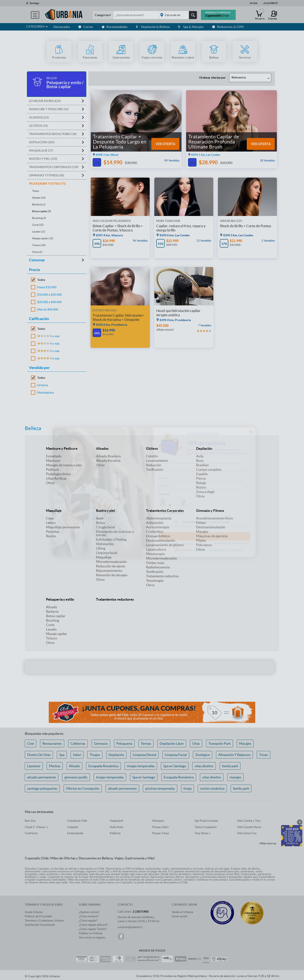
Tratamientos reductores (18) (53, 134)
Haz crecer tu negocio (92, 938)
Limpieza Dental (144, 755)
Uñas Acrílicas (56, 478)
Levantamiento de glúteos (165, 545)
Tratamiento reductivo (162, 576)
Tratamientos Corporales (165, 511)
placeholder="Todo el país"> (177, 15)
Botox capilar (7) (42, 211)
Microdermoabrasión (112, 562)
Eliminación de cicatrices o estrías (115, 533)
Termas (146, 743)
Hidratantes (105, 544)
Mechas (55, 766)
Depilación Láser (172, 743)
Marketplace (46, 393)
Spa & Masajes (191, 27)
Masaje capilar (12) (43, 238)
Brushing (53, 620)
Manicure (53, 461)
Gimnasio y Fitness (210, 511)
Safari (77, 755)
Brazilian (202, 465)
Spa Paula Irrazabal (206, 821)
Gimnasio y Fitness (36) (47, 175)
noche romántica (212, 788)
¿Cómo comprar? (89, 916)
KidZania (115, 833)
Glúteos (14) (38, 126)
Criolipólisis (155, 532)
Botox (100, 523)
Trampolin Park (220, 743)
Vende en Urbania (182, 912)
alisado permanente (42, 777)
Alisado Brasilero (108, 456)
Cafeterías (78, 743)
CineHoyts (31, 833)
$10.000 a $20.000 (50, 295)
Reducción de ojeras (111, 566)
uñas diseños (204, 766)
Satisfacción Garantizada (40, 925)
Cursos (86, 27)
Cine (31, 743)
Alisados (102, 448)
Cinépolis (73, 827)
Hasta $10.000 (47, 287)
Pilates (201, 540)
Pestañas (53, 532)
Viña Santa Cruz (247, 833)
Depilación (204, 448)
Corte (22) (38, 225)
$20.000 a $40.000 (50, 302)
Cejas (50, 518)
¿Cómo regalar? (88, 921)
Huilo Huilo (116, 827)
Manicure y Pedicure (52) (49, 109)
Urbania (43, 385)
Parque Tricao (161, 833)
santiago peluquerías (42, 788)
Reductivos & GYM (228, 27)
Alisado (52, 607)
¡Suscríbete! (271, 3)
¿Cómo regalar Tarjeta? (93, 929)
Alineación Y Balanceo (234, 755)
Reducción (154, 465)
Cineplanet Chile (77, 821)
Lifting (101, 548)
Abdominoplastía (159, 518)
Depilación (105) (42, 142)
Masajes (202, 532)
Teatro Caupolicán (206, 827)
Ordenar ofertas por (213, 78)
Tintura (51, 638)
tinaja (188, 788)
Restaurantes (52, 743)
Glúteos (152, 448)
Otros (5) (37, 252)
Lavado (51, 629)
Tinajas (95, 755)
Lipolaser (34, 766)
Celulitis (152, 456)
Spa (62, 755)
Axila (200, 456)
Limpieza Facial (176, 755)
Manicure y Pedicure (62, 448)
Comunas (37, 260)
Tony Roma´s (202, 833)
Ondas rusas (155, 563)
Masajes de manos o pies (64, 465)
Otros (50, 483)
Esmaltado (54, 456)
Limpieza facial (107, 553)
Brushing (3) (39, 218)
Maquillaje (54, 511)
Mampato (158, 821)
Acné (100, 518)
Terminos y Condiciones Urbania (44, 921)
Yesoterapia (155, 580)
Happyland (116, 821)
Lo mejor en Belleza (45, 101)
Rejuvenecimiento (109, 571)
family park (230, 766)
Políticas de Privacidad (38, 916)
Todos (36, 191)
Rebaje (201, 483)
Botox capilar (56, 616)
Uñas (196, 743)
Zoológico (203, 755)
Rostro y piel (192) (43, 159)
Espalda (202, 474)
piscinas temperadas (160, 788)
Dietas (201, 523)
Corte (50, 625)
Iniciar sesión (180, 916)
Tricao (264, 755)
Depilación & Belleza (153, 27)
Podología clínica (58, 474)
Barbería (52, 611)
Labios (51, 523)
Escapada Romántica (103, 766)
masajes (235, 777)
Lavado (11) (39, 232)
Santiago (34, 3)
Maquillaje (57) (41, 150)
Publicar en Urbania (91, 933)
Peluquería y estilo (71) (47, 184)
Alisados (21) (39, 117)
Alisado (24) (39, 198)
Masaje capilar (56, 634)
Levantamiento (157, 461)
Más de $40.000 (48, 309)
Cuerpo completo (209, 469)
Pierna (201, 478)
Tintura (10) (39, 245)
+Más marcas (268, 843)
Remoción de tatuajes (112, 575)
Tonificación (155, 469)
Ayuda (254, 3)
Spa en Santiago (175, 766)
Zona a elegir (205, 492)
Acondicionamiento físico (215, 518)
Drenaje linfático (158, 536)
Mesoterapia (155, 554)
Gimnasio (101, 743)
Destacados (62, 27)
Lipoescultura (156, 549)
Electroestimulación (161, 540)
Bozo (200, 461)
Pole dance (204, 545)
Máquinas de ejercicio (212, 536)
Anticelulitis (155, 523)
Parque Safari (160, 827)
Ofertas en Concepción (83, 788)
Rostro (201, 487)
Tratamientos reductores (115, 599)
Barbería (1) (39, 204)
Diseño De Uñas (39, 755)
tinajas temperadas (141, 766)
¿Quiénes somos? (89, 912)
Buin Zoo (30, 821)
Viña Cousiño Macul (249, 827)
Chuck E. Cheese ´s (36, 827)
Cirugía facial (105, 527)
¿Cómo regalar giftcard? (93, 925)
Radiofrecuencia (158, 567)
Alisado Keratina (108, 461)
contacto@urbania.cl (130, 927)
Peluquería (124, 743)
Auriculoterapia (158, 527)
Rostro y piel (105, 511)
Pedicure (52, 469)
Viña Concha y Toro (249, 821)
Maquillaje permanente (63, 527)
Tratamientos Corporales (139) (54, 167)
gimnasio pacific (76, 777)
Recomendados (115, 27)
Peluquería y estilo (60, 599)
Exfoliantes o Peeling (111, 539)
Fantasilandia (75, 833)
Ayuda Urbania (34, 912)
